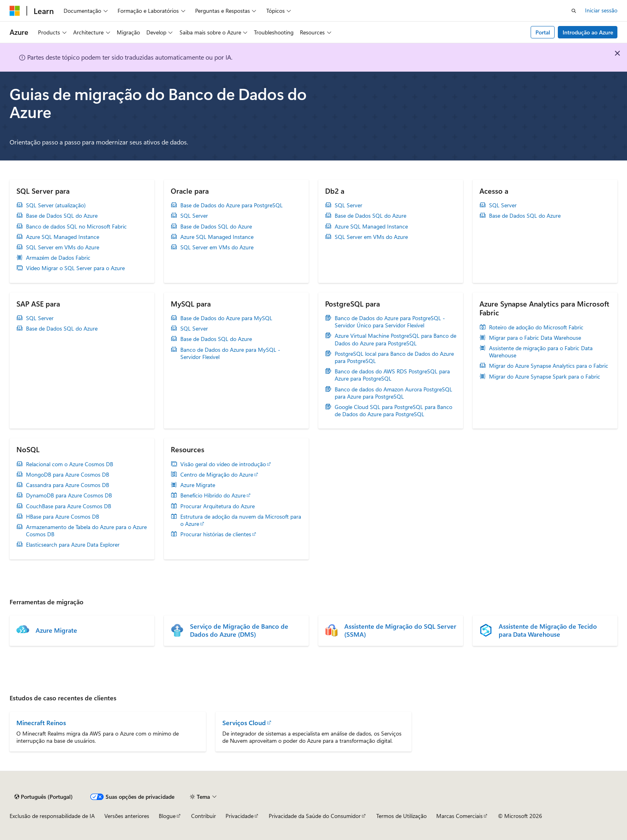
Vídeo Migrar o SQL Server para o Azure (75, 268)
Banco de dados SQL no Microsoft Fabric (76, 227)
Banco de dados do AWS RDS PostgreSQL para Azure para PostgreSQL (392, 375)
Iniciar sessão (601, 10)
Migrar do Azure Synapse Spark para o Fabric (545, 377)
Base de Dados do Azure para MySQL (226, 318)
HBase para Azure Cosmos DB (63, 517)
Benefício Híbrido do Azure (213, 495)
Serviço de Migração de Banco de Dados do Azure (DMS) (239, 630)
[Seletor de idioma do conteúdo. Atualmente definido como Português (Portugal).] (44, 797)
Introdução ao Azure (588, 32)
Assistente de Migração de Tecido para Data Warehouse (548, 630)
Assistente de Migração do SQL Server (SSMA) (400, 630)
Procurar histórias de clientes (216, 534)
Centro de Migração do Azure (217, 475)
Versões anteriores (127, 816)
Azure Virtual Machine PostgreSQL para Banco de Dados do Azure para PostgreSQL (395, 339)
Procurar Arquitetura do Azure (218, 506)
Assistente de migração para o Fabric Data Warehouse (541, 352)
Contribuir (204, 816)
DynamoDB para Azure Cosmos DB (69, 495)
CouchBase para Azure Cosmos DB (69, 506)
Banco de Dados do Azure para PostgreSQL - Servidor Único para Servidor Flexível (390, 322)
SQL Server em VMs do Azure (63, 247)
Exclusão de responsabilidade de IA (52, 816)
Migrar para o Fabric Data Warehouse (535, 338)
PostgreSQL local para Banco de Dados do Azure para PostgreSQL (394, 357)
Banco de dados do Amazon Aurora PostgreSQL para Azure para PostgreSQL (393, 393)
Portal (543, 32)
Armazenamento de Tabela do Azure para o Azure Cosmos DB (86, 531)
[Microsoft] (15, 11)
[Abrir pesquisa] (574, 11)
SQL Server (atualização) (56, 205)
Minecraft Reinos (41, 723)
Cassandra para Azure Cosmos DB (68, 485)
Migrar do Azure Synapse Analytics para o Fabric (549, 366)
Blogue (167, 816)
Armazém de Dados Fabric (58, 258)
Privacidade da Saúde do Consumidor (315, 816)
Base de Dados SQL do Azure (62, 216)
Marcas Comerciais (459, 816)
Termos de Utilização (401, 816)
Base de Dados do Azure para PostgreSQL (232, 205)
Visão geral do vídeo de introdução (223, 464)
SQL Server (194, 216)
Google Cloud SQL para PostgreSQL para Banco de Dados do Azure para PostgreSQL (393, 411)
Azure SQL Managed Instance (63, 237)
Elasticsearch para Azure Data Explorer (73, 545)
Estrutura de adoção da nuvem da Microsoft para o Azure (241, 520)
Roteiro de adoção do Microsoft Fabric (536, 327)
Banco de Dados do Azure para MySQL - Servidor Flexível (230, 353)
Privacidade (240, 816)
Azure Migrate (198, 485)
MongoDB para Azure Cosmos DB (68, 475)
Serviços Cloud (244, 723)
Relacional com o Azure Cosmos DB (70, 464)
